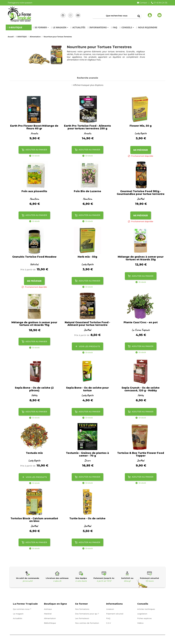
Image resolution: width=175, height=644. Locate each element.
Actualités (18, 618)
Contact (142, 3)
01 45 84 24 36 (159, 3)
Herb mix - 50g (87, 257)
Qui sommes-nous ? (22, 609)
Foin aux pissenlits (34, 191)
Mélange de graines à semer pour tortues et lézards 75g (34, 324)
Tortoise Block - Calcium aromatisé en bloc (34, 520)
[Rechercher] (117, 16)
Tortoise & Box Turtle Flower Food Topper (141, 454)
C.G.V (108, 623)
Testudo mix (34, 453)
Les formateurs (82, 618)
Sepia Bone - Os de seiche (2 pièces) (34, 389)
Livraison (110, 609)
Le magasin (18, 614)
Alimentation (50, 618)
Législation (142, 614)
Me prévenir (141, 150)
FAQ (108, 618)
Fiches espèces (144, 618)
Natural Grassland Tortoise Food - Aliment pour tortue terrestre (87, 324)
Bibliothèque (50, 623)
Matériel (48, 614)
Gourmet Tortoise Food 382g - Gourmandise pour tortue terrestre (141, 193)
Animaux (48, 609)
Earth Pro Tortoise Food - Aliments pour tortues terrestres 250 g (87, 127)
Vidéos (140, 623)
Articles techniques (146, 609)
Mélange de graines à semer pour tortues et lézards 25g (141, 258)
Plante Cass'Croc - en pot (141, 323)
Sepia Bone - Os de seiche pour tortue (87, 389)
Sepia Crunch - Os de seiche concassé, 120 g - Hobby (141, 389)
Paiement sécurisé (115, 614)
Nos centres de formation (87, 623)
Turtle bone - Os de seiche (87, 519)
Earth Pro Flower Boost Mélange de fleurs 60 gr (34, 127)
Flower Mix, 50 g (141, 126)
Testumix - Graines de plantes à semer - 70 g (87, 454)
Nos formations (82, 609)
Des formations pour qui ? (87, 614)
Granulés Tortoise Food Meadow (34, 257)
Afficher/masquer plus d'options (88, 85)
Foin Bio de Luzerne (87, 191)
